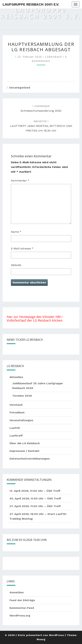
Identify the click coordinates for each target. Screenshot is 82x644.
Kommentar (20, 181)
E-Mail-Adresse (22, 248)
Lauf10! (15, 428)
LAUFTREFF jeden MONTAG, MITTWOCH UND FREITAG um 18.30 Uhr (41, 126)
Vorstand (16, 405)
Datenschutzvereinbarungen (30, 459)
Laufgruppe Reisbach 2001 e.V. (31, 4)
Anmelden (17, 592)
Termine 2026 (22, 396)
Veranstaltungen (21, 420)
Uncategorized (20, 88)
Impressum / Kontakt (24, 451)
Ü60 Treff (53, 491)
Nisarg (41, 639)
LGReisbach (53, 57)
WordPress (56, 635)
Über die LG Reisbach (25, 443)
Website (16, 265)
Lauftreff (16, 436)
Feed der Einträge (22, 600)
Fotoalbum (17, 412)
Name (16, 232)
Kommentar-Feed (22, 608)
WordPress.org (20, 616)
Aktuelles (16, 377)
